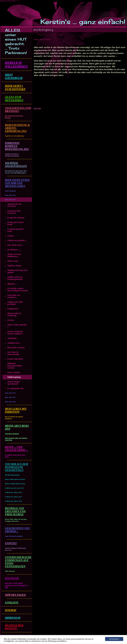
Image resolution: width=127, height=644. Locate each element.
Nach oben (37, 108)
